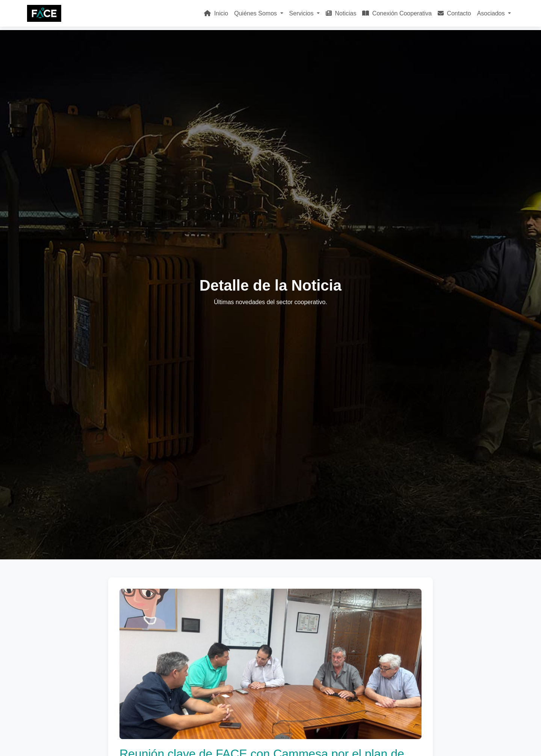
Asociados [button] (492, 13)
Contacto (454, 13)
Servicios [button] (302, 13)
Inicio (216, 13)
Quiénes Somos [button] (256, 13)
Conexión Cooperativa (397, 13)
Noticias (341, 13)
